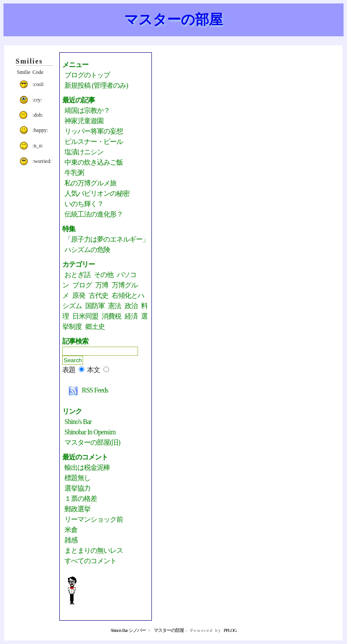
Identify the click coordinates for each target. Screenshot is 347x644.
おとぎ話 (77, 275)
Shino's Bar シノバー (128, 630)
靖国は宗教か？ (87, 110)
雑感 (71, 540)
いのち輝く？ (84, 204)
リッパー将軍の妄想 (94, 131)
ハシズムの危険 (87, 250)
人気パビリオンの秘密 (97, 193)
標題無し (77, 478)
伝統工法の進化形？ (94, 214)
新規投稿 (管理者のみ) (96, 85)
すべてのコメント (90, 561)
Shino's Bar (78, 422)
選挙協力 (77, 488)
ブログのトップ (87, 75)
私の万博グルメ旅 (90, 183)
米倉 (71, 530)
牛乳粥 (74, 173)
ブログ (82, 285)
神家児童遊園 (84, 121)
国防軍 (95, 306)
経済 (131, 316)
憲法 (115, 306)
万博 (102, 285)
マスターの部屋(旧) (92, 442)
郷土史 (95, 327)
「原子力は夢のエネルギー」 (107, 239)
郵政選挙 (77, 509)
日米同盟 (85, 316)
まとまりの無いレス (94, 550)
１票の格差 (81, 499)
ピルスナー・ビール (94, 142)
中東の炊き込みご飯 (94, 162)
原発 (79, 295)
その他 (104, 275)
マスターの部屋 (173, 19)
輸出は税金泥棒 (87, 467)
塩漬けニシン (84, 152)
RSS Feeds (86, 390)
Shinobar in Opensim (90, 432)
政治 (131, 306)
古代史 (98, 295)
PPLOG (230, 630)
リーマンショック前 (94, 519)
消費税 (111, 316)
